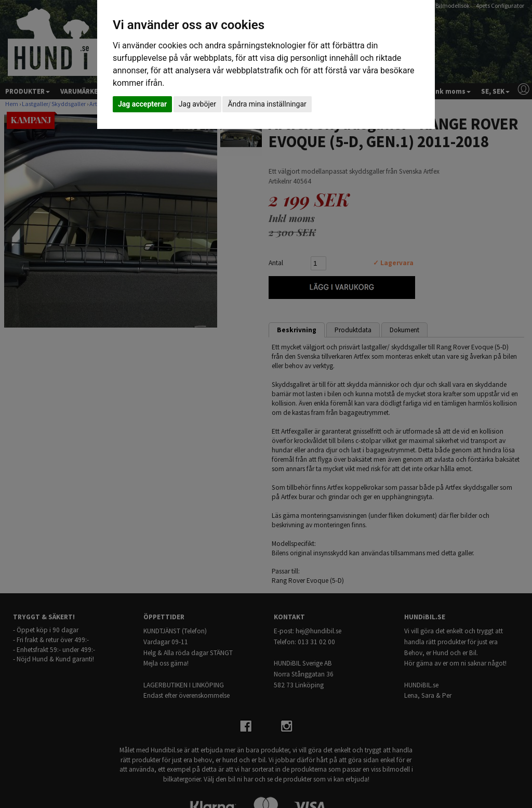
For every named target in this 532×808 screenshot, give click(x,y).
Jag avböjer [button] (197, 104)
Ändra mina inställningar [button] (267, 104)
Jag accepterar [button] (142, 104)
